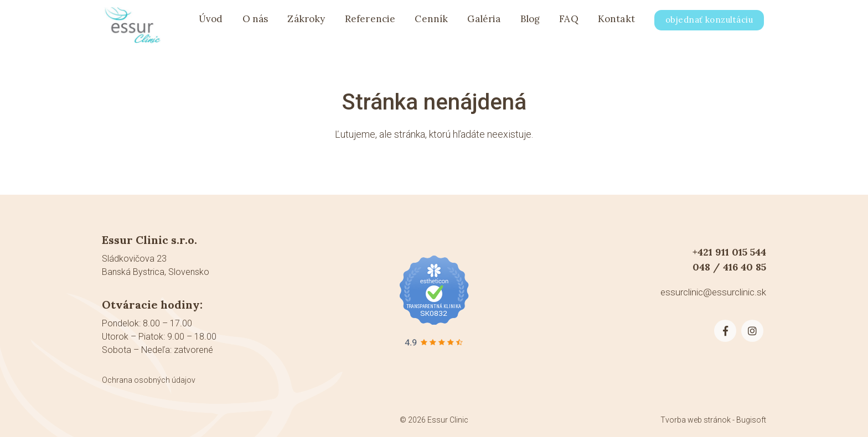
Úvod (211, 23)
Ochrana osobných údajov (149, 380)
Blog (530, 23)
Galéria (484, 23)
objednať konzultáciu (709, 24)
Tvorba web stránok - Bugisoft (713, 420)
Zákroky (306, 23)
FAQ (569, 23)
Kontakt (616, 23)
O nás (255, 23)
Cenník (431, 23)
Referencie (370, 23)
